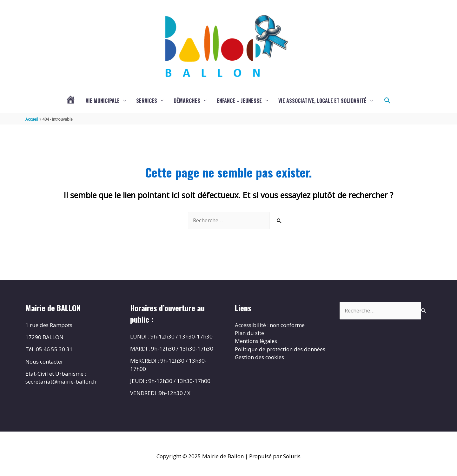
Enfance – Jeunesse (239, 101)
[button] (387, 101)
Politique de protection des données (280, 349)
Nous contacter (44, 362)
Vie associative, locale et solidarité (322, 101)
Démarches (187, 101)
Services (147, 101)
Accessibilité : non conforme (270, 325)
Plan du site (250, 333)
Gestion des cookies (259, 357)
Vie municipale (103, 101)
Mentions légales (256, 341)
